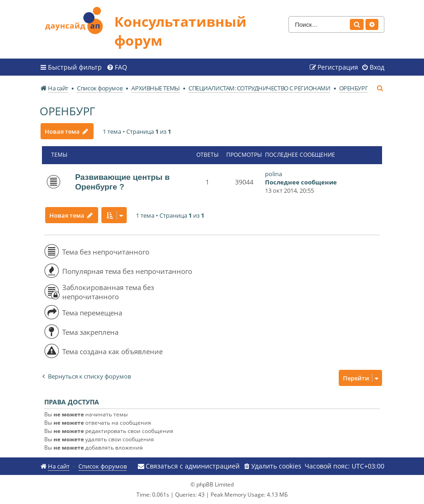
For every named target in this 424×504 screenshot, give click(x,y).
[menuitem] (117, 67)
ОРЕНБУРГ (67, 111)
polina (274, 174)
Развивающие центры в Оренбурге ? (122, 182)
